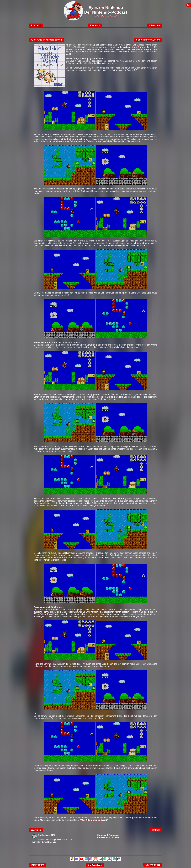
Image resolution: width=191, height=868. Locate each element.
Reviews (95, 25)
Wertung (36, 830)
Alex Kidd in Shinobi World (94, 820)
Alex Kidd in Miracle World (46, 40)
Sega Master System (148, 40)
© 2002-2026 (95, 865)
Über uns (155, 25)
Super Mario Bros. (134, 47)
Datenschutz (153, 865)
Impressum (38, 865)
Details (156, 830)
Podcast (36, 25)
